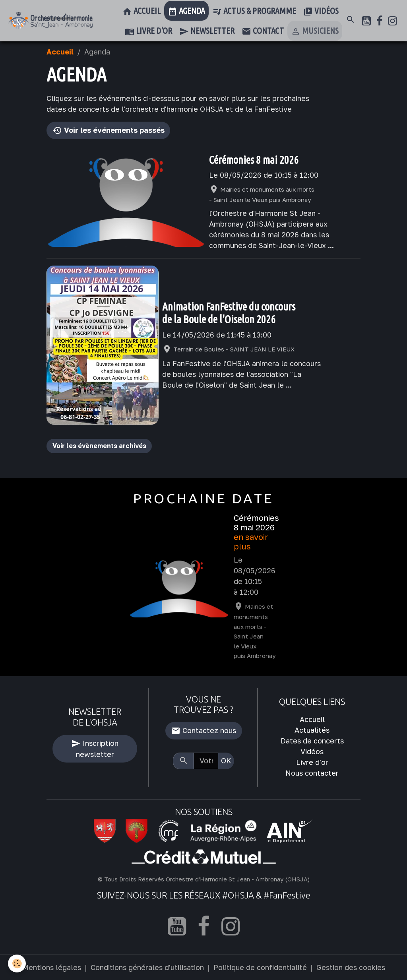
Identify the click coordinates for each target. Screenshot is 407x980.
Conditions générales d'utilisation (147, 967)
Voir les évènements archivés (99, 446)
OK (226, 761)
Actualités (312, 730)
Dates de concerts (312, 741)
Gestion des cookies (351, 967)
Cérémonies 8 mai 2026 (254, 160)
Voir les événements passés (109, 131)
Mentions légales (52, 967)
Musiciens (315, 31)
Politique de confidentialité (260, 967)
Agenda (186, 12)
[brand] (50, 21)
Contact (263, 31)
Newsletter (207, 31)
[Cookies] (17, 964)
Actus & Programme (254, 12)
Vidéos (321, 12)
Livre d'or (148, 31)
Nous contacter (312, 773)
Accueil (141, 12)
